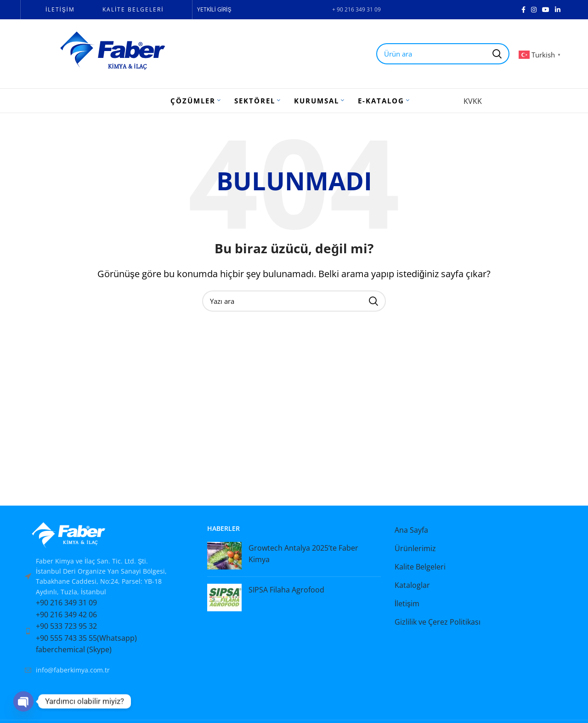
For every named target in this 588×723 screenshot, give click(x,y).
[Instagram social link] (534, 10)
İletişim (407, 603)
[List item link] (107, 631)
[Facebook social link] (523, 10)
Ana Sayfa (411, 530)
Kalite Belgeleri (420, 567)
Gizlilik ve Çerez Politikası (438, 622)
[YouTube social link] (546, 10)
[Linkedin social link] (558, 10)
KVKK (473, 101)
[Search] (294, 301)
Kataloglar (412, 585)
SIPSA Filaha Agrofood (286, 590)
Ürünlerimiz (415, 548)
